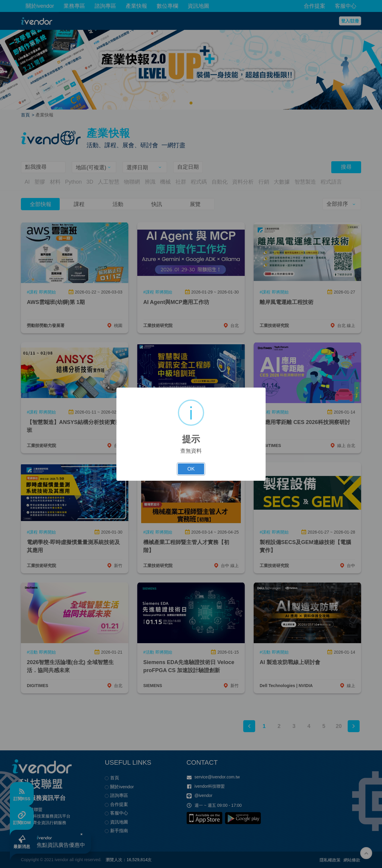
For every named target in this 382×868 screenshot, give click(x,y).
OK (191, 469)
